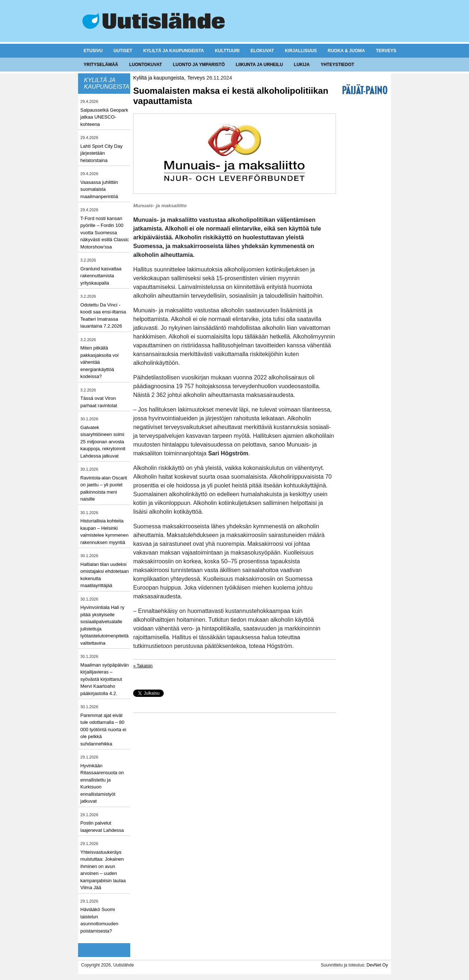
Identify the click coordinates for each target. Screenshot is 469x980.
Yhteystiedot (337, 65)
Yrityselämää (101, 65)
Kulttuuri (227, 51)
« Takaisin (143, 666)
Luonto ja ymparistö (199, 65)
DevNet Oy (377, 965)
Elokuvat (262, 51)
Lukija (302, 65)
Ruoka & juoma (346, 51)
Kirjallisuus (301, 51)
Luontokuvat (146, 65)
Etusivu (93, 51)
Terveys (386, 51)
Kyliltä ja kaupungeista (174, 51)
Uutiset (123, 51)
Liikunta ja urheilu (259, 65)
